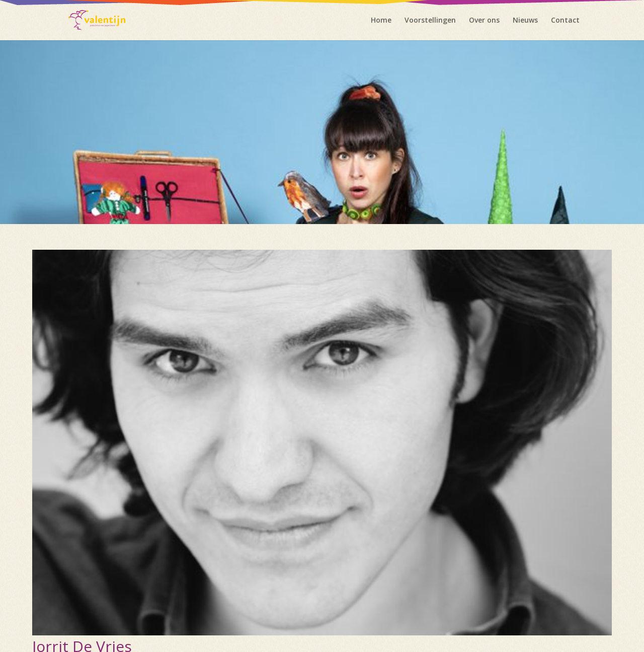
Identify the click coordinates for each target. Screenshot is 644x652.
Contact (565, 21)
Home (381, 21)
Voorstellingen (430, 21)
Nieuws (525, 21)
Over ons (484, 21)
